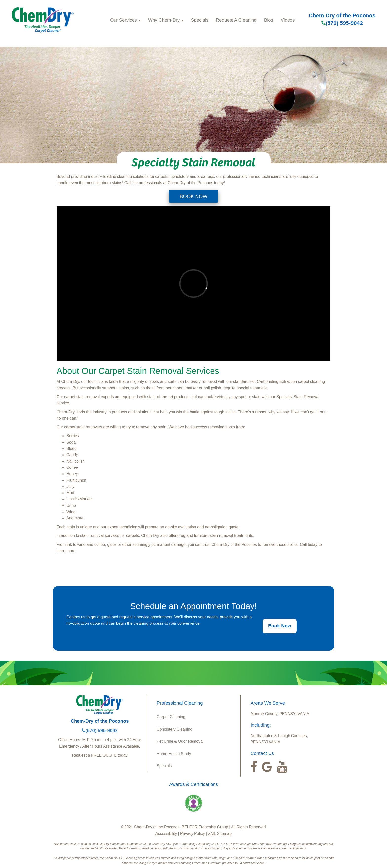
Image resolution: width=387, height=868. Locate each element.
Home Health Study (174, 754)
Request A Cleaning (236, 20)
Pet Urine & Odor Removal (180, 741)
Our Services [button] (125, 20)
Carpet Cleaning (171, 717)
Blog (269, 20)
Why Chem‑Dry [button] (166, 20)
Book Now (280, 626)
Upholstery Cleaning (174, 729)
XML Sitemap (220, 834)
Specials (200, 20)
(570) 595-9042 (342, 23)
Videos (288, 20)
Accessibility (166, 834)
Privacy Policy (193, 834)
